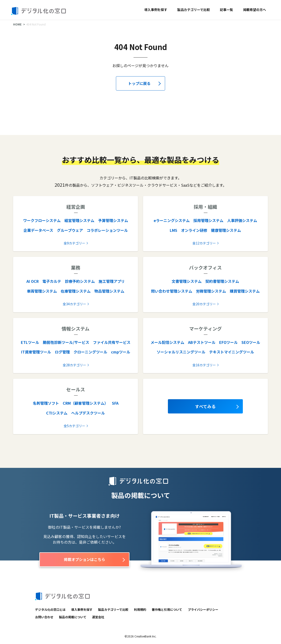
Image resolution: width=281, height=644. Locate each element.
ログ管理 (62, 352)
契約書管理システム (222, 281)
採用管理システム (208, 220)
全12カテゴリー (204, 243)
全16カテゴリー (204, 365)
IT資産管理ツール (36, 352)
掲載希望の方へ (255, 10)
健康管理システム (226, 230)
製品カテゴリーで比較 (194, 10)
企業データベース (38, 230)
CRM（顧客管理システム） (85, 403)
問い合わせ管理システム (172, 291)
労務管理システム (211, 291)
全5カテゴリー (74, 426)
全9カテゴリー (74, 243)
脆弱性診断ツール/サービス (66, 342)
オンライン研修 (194, 230)
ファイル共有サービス (112, 342)
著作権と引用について (167, 609)
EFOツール (228, 342)
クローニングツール (90, 352)
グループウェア (70, 230)
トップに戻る (139, 83)
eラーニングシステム (172, 220)
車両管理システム (42, 291)
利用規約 (140, 609)
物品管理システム (109, 291)
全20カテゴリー (204, 304)
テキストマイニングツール (232, 352)
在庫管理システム (76, 291)
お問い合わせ (44, 617)
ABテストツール (202, 342)
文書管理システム (187, 281)
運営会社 (98, 617)
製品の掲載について (73, 617)
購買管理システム (245, 291)
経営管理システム (79, 220)
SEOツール (251, 342)
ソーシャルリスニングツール (181, 352)
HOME (17, 24)
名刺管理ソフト (46, 403)
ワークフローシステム (42, 220)
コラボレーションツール (107, 230)
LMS (174, 230)
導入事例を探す (156, 10)
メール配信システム (167, 342)
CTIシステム (57, 413)
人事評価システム (242, 220)
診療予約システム (80, 281)
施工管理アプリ (112, 281)
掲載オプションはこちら (85, 559)
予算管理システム (113, 220)
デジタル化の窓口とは (50, 609)
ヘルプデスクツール (88, 413)
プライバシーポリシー (203, 609)
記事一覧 (226, 10)
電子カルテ (52, 281)
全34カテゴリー (74, 304)
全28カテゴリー (74, 365)
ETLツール (30, 342)
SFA (115, 403)
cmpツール (121, 352)
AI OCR (33, 281)
